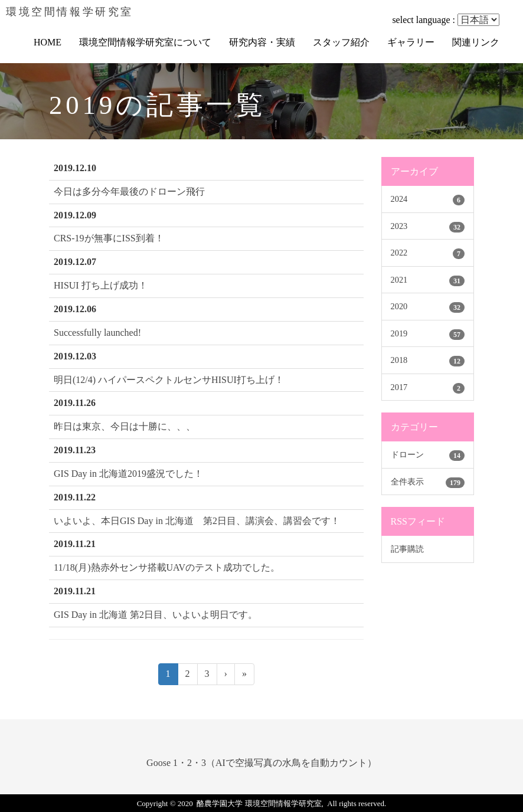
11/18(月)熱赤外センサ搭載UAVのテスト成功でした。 (167, 567)
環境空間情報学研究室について (145, 42)
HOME (48, 42)
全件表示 (407, 482)
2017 (399, 387)
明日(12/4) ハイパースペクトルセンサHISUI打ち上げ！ (169, 380)
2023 (399, 226)
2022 (399, 253)
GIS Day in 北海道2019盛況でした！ (128, 474)
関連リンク (476, 42)
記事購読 (407, 549)
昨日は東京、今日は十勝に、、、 (125, 426)
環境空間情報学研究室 (70, 12)
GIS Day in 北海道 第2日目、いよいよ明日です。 (156, 615)
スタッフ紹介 (341, 42)
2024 (399, 199)
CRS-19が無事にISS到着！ (109, 238)
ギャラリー (411, 42)
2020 (399, 306)
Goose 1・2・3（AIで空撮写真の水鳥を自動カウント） (261, 763)
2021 (399, 280)
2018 (399, 360)
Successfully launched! (97, 333)
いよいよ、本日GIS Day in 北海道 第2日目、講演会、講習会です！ (197, 521)
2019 (399, 333)
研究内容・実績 (262, 42)
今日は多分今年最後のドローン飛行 (129, 191)
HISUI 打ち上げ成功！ (101, 285)
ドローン (407, 454)
